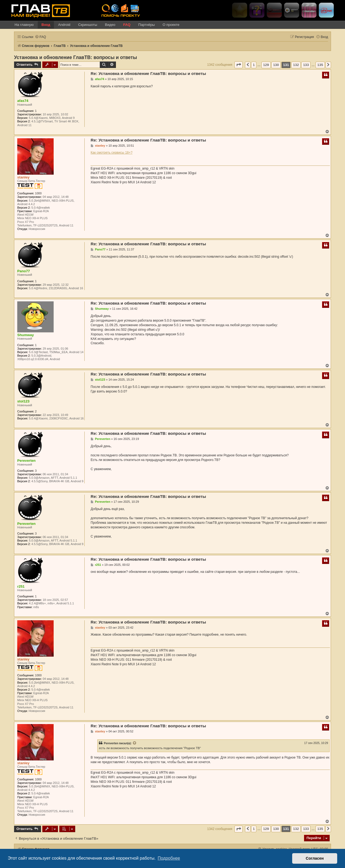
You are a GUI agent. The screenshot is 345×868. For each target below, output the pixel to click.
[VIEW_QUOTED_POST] (135, 743)
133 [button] (306, 65)
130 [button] (276, 65)
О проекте (171, 25)
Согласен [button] (315, 858)
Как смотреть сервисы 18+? (111, 153)
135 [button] (320, 65)
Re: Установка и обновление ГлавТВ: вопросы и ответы (148, 73)
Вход (46, 25)
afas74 (23, 101)
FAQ (127, 25)
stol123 (23, 401)
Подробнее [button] (169, 858)
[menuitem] (40, 37)
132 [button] (296, 65)
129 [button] (266, 65)
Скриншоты (88, 25)
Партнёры (146, 25)
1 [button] (254, 65)
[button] (239, 65)
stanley (23, 177)
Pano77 (24, 271)
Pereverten (26, 461)
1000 (38, 193)
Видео (110, 25)
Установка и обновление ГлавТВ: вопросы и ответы (75, 57)
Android (64, 25)
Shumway (26, 335)
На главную (24, 25)
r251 (21, 586)
